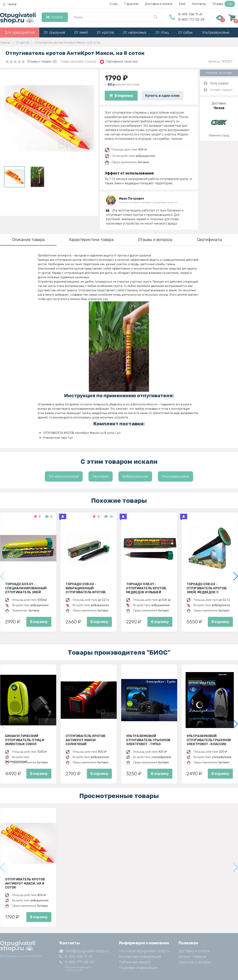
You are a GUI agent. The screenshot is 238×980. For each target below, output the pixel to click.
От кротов (105, 32)
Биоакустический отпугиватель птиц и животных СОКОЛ (25, 740)
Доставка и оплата (194, 951)
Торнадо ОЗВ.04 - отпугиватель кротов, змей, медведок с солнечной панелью (207, 588)
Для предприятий (20, 32)
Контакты (199, 4)
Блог (182, 4)
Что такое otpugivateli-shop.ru (144, 951)
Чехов (10, 4)
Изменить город (219, 136)
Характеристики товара (91, 240)
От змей (81, 32)
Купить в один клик (162, 96)
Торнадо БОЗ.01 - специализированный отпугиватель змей (26, 588)
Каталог (55, 17)
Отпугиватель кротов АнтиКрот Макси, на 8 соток (25, 883)
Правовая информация (138, 968)
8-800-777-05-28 (191, 20)
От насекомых (135, 32)
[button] (235, 576)
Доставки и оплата (159, 4)
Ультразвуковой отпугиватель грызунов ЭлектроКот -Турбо (148, 740)
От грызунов (55, 32)
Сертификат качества (119, 62)
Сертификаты (209, 240)
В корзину (121, 96)
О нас (114, 4)
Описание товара (28, 240)
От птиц (162, 32)
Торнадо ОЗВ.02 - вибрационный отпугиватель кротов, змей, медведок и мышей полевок (89, 588)
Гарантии (131, 4)
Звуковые (101, 476)
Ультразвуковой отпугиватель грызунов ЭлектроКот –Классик (209, 740)
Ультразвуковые (216, 32)
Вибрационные (135, 476)
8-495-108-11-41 (190, 14)
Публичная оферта (135, 962)
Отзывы (224, 4)
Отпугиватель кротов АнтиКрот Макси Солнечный (85, 740)
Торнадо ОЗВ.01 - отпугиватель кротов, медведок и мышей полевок (146, 588)
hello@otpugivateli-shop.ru (84, 951)
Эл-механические (64, 476)
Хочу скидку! (219, 83)
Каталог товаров (192, 957)
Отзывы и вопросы (155, 240)
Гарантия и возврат (195, 962)
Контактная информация (140, 957)
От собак (186, 32)
